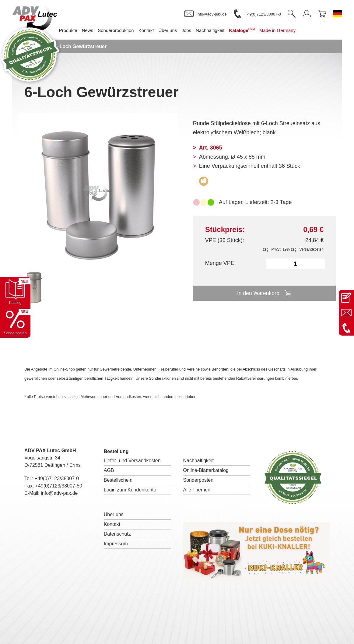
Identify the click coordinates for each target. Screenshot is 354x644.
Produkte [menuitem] (71, 30)
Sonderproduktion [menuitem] (119, 30)
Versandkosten (312, 249)
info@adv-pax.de (59, 493)
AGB (109, 470)
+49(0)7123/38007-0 (57, 479)
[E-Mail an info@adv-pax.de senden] (346, 313)
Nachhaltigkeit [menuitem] (213, 30)
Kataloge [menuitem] (245, 30)
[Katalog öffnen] (15, 292)
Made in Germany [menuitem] (281, 30)
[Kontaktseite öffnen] (346, 297)
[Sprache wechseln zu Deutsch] (337, 14)
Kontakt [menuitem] (149, 30)
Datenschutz (117, 534)
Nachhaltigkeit (199, 461)
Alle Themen (197, 490)
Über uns (114, 514)
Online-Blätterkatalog (206, 470)
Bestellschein (118, 480)
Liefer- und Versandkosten (132, 461)
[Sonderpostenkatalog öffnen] (15, 322)
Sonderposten (198, 480)
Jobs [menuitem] (190, 30)
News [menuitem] (91, 30)
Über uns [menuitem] (171, 30)
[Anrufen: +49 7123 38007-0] (346, 328)
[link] (205, 14)
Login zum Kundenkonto (130, 490)
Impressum (116, 544)
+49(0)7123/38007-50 (59, 486)
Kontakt (112, 524)
